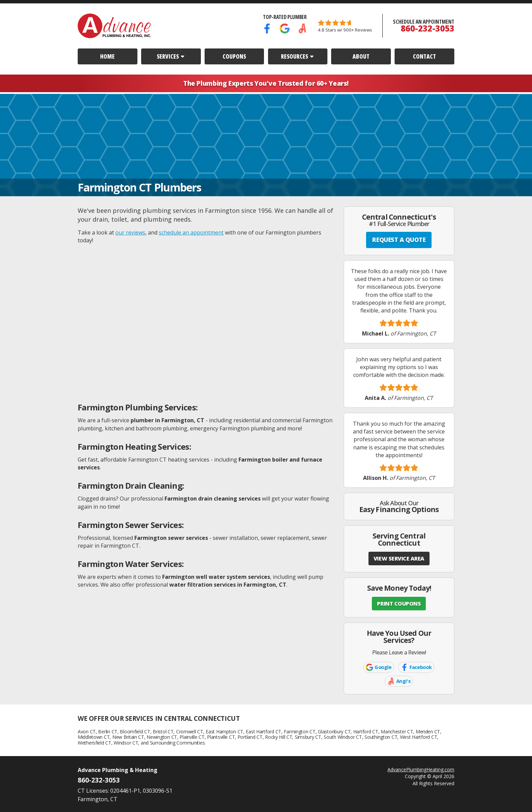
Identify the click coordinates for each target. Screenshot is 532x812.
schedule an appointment (191, 232)
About (361, 56)
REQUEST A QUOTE (399, 240)
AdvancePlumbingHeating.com (421, 769)
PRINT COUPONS (399, 604)
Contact (424, 56)
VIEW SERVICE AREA (399, 559)
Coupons (234, 56)
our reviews (130, 232)
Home (107, 56)
